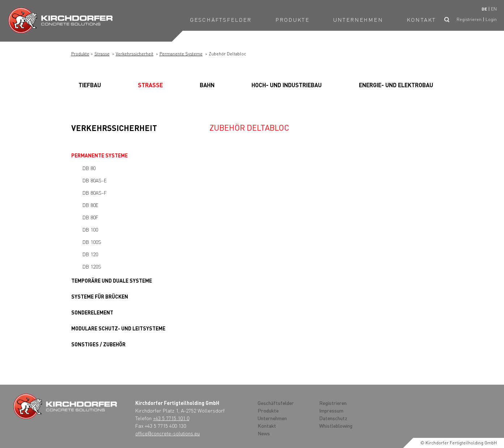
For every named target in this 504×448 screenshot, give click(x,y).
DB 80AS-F (95, 193)
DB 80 (89, 168)
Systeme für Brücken (100, 296)
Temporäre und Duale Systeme (112, 280)
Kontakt (421, 20)
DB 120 (90, 254)
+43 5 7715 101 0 (171, 418)
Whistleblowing (336, 426)
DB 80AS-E (95, 180)
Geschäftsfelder (221, 20)
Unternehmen (358, 20)
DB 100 (90, 229)
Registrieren (469, 19)
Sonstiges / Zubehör (98, 344)
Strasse (102, 54)
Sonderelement (92, 312)
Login (491, 19)
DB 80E (90, 205)
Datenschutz (333, 418)
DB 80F (90, 217)
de (484, 9)
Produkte (292, 20)
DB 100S (92, 242)
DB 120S (92, 266)
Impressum (331, 410)
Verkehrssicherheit (135, 54)
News (264, 433)
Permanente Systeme (181, 54)
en (494, 9)
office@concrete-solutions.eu (168, 433)
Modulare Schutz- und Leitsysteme (118, 328)
